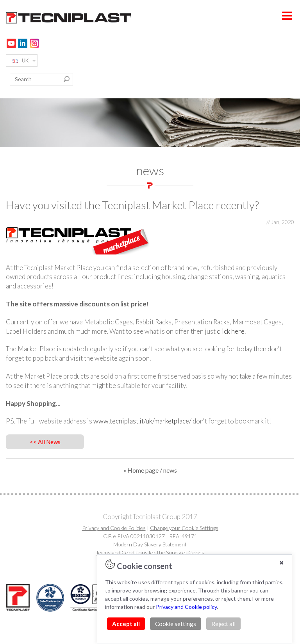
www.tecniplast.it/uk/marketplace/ (142, 421)
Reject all (223, 624)
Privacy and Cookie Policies (114, 528)
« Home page (141, 470)
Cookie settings (176, 624)
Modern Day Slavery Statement (150, 544)
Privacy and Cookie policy (186, 607)
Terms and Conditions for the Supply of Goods (150, 552)
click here (231, 331)
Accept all (126, 624)
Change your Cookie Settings (184, 528)
